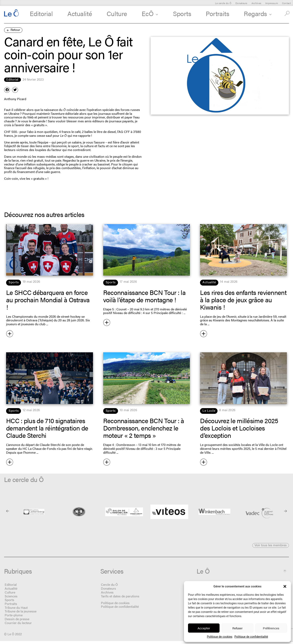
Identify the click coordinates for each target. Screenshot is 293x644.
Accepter (204, 628)
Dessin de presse (17, 622)
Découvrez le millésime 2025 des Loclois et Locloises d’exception (239, 428)
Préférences (271, 628)
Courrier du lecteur (18, 626)
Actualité (80, 13)
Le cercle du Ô (223, 3)
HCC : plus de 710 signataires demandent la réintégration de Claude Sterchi (47, 428)
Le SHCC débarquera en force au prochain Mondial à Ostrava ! (48, 300)
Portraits (217, 13)
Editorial (41, 13)
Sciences (11, 599)
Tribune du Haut (16, 611)
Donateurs (241, 3)
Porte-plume (14, 618)
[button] (285, 586)
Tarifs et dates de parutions (120, 599)
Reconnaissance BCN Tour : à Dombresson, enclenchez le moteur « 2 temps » (144, 428)
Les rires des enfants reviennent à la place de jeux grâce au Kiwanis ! (243, 300)
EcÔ (150, 13)
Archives (256, 3)
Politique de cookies (220, 637)
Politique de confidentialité (251, 637)
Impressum (272, 3)
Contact (286, 3)
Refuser (237, 628)
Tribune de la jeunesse (21, 614)
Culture (117, 13)
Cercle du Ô (109, 588)
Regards (258, 13)
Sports (182, 13)
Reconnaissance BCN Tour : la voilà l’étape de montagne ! (144, 296)
